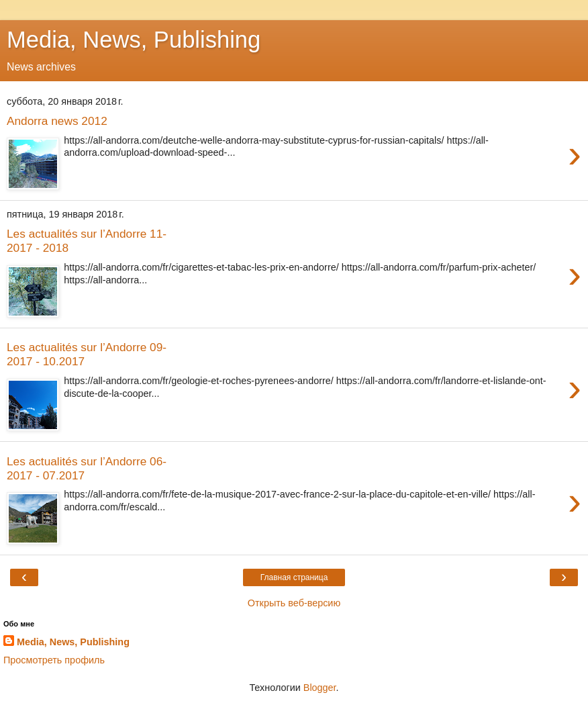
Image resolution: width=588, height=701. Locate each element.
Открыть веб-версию (294, 603)
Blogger (320, 688)
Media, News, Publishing (134, 40)
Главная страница (294, 577)
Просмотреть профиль (54, 660)
